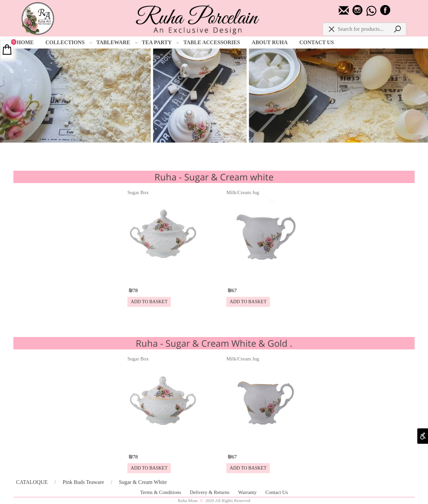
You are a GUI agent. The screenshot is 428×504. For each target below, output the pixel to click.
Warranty (248, 492)
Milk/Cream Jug (243, 192)
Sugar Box (138, 192)
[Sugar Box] (164, 278)
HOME (25, 42)
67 (234, 290)
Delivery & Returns (210, 492)
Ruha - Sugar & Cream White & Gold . (214, 343)
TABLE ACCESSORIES (211, 42)
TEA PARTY (160, 43)
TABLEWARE (117, 43)
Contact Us (277, 492)
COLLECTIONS (69, 43)
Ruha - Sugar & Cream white (214, 177)
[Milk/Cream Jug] (263, 278)
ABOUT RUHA (270, 42)
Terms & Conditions (161, 492)
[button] (149, 302)
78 (135, 290)
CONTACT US (316, 42)
